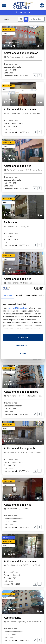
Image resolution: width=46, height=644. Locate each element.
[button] (35, 75)
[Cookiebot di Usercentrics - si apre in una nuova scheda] (33, 288)
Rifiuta (23, 353)
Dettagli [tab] (19, 295)
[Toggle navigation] (4, 5)
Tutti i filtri (23, 12)
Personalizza (23, 345)
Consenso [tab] (7, 295)
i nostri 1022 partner (17, 308)
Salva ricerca (38, 19)
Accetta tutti (23, 337)
